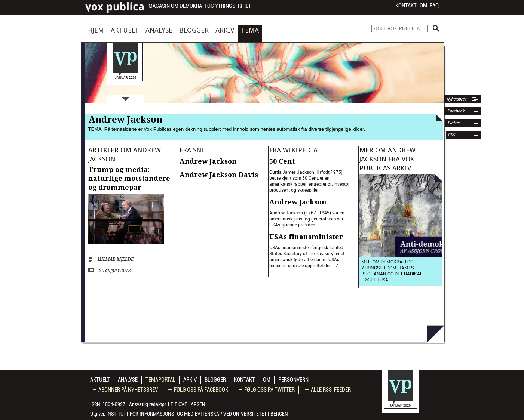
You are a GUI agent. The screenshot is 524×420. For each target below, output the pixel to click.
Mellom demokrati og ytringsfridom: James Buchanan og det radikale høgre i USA (393, 271)
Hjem (96, 30)
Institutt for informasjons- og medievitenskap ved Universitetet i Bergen (197, 414)
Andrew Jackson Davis (219, 175)
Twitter (453, 123)
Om (423, 6)
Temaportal (160, 380)
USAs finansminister (306, 237)
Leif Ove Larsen (187, 404)
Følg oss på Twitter (266, 390)
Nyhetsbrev (456, 99)
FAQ (434, 6)
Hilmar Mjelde (116, 259)
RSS (451, 135)
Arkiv (225, 30)
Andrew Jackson (208, 161)
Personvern (293, 380)
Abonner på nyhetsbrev (124, 390)
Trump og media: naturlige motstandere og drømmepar (129, 178)
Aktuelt (125, 30)
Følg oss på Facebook (197, 390)
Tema (250, 30)
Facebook (455, 111)
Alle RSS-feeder (327, 390)
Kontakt (406, 6)
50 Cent (282, 161)
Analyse (159, 30)
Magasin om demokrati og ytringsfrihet (200, 6)
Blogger (194, 30)
